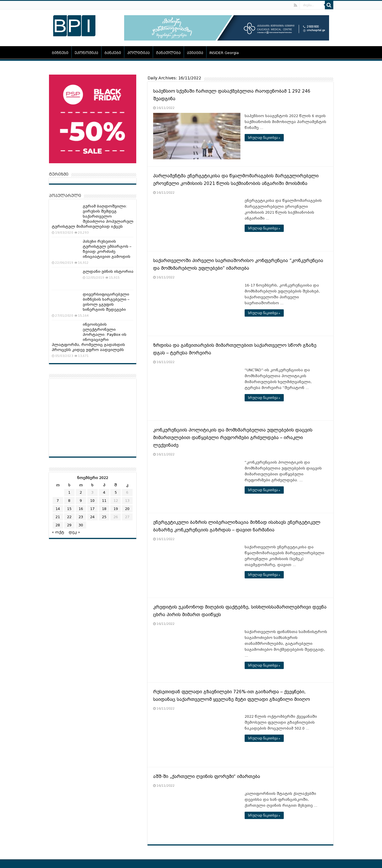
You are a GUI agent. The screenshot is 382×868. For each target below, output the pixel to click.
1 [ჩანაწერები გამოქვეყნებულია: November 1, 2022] (69, 492)
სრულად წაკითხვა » (264, 138)
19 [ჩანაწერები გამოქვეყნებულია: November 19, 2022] (116, 509)
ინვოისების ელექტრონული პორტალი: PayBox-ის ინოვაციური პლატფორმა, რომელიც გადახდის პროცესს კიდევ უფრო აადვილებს (89, 337)
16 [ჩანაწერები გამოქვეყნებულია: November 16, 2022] (81, 509)
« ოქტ (58, 532)
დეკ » (74, 532)
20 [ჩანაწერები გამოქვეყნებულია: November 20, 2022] (127, 509)
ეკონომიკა (86, 53)
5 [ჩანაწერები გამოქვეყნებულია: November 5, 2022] (116, 492)
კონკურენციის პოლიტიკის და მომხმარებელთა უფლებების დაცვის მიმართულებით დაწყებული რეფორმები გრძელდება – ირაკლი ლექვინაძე (233, 438)
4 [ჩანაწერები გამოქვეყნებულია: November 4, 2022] (104, 492)
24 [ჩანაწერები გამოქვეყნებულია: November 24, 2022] (92, 517)
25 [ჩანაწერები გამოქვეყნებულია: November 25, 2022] (104, 517)
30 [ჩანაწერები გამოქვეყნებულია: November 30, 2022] (81, 525)
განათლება (168, 53)
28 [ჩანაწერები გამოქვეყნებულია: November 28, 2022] (58, 525)
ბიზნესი (60, 53)
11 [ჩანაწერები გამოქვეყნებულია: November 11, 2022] (104, 501)
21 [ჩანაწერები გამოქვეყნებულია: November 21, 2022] (58, 517)
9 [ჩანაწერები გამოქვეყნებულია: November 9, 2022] (81, 501)
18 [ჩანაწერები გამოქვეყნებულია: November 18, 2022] (104, 509)
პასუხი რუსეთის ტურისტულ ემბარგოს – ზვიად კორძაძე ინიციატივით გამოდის (107, 249)
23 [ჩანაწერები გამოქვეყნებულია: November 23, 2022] (81, 517)
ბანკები (113, 53)
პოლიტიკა (138, 53)
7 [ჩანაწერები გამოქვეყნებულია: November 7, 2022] (58, 501)
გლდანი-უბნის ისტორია (108, 271)
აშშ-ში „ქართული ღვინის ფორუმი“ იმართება (207, 777)
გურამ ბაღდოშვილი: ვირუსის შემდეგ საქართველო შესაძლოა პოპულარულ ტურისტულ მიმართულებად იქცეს (93, 216)
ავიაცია (195, 53)
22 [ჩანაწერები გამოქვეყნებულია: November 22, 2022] (69, 517)
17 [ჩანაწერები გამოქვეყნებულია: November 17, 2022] (92, 509)
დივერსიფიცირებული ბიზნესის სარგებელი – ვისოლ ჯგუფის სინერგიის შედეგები (106, 302)
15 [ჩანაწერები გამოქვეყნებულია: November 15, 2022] (69, 509)
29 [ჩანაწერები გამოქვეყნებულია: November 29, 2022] (69, 525)
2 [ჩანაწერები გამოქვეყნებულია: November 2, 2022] (81, 492)
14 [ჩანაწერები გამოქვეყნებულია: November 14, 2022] (58, 509)
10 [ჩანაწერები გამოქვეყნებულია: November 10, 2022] (92, 501)
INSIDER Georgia (224, 53)
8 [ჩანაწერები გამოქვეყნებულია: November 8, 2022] (69, 501)
